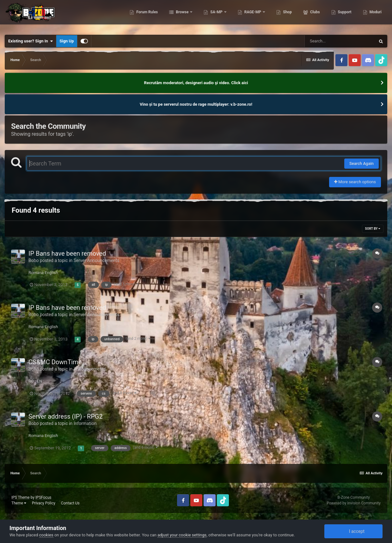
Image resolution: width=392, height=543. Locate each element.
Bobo (34, 260)
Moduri (375, 16)
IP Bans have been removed (67, 253)
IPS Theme (21, 497)
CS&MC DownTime (55, 362)
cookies (46, 535)
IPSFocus (43, 497)
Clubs (315, 16)
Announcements (90, 369)
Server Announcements (97, 260)
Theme (19, 503)
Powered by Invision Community (354, 503)
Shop (287, 16)
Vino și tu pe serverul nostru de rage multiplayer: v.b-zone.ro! (196, 104)
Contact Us (70, 503)
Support (344, 16)
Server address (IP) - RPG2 (66, 416)
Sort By (373, 229)
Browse (182, 16)
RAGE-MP (253, 16)
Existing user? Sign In (31, 41)
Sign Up (67, 41)
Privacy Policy (44, 503)
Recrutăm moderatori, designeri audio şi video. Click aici (196, 83)
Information (85, 423)
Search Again (361, 163)
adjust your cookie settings (182, 535)
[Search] (340, 41)
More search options (355, 182)
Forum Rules (147, 16)
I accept (353, 531)
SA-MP (216, 16)
